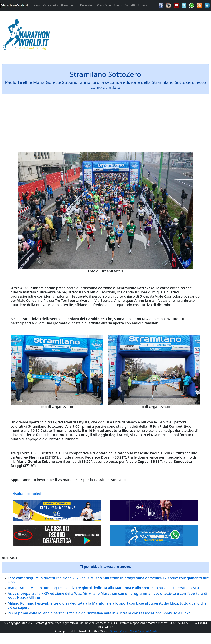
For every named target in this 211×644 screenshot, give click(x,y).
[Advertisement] (132, 36)
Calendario (50, 5)
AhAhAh (151, 631)
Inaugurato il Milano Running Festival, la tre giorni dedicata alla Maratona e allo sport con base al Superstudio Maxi (104, 588)
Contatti (130, 5)
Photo (118, 5)
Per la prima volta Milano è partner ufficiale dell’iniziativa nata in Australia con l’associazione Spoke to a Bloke (99, 613)
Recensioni (87, 5)
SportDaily (137, 631)
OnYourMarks (119, 631)
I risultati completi (26, 494)
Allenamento (69, 5)
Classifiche (104, 5)
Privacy (142, 5)
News (37, 5)
